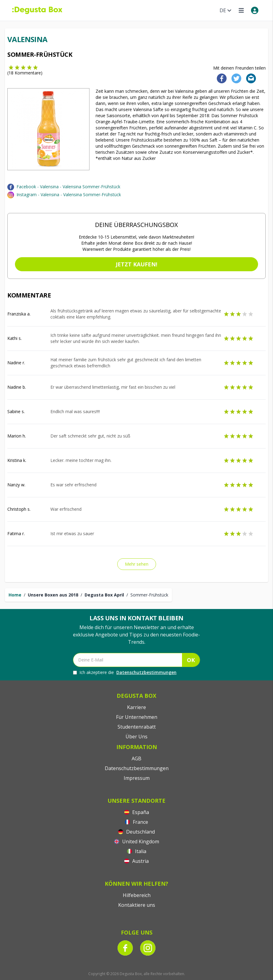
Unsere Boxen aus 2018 (53, 595)
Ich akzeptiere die (125, 672)
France (136, 822)
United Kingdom (137, 841)
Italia (137, 851)
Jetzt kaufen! (136, 264)
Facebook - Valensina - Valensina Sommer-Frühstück (68, 187)
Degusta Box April (104, 595)
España (137, 812)
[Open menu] (241, 10)
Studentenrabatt (137, 727)
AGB (136, 758)
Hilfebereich (137, 895)
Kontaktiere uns (137, 905)
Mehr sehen (137, 564)
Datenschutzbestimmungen (146, 672)
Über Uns (136, 737)
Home (15, 595)
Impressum (137, 778)
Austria (136, 861)
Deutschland (136, 832)
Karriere (136, 707)
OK (191, 660)
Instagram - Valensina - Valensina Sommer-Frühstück (69, 195)
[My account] (255, 10)
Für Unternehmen (137, 717)
